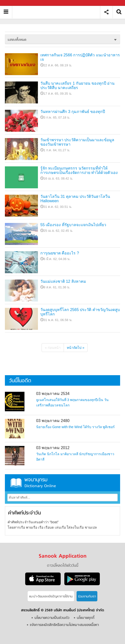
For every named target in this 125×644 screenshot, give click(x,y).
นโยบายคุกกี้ (86, 618)
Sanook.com (15, 3)
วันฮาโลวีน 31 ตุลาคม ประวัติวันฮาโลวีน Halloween (75, 199)
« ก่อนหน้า (53, 348)
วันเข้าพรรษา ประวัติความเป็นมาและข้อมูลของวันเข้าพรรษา (77, 142)
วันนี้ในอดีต (20, 381)
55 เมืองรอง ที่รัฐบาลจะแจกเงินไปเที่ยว (73, 225)
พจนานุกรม (62, 483)
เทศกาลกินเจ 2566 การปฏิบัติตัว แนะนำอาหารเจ (80, 57)
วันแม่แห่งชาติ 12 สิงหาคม (63, 281)
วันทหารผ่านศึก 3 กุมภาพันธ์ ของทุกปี (73, 112)
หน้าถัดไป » (76, 348)
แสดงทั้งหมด (17, 40)
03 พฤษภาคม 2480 (53, 421)
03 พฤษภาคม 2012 (53, 448)
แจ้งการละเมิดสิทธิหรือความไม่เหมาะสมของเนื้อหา (64, 625)
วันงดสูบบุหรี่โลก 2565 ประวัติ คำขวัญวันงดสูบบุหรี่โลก (80, 312)
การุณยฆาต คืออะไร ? (60, 253)
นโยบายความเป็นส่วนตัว (52, 618)
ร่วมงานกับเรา (87, 597)
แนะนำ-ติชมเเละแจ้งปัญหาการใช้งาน (51, 597)
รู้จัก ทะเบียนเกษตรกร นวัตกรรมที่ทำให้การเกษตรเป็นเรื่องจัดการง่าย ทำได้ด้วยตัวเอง (79, 170)
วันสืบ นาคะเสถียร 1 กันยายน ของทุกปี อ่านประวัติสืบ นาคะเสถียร (77, 86)
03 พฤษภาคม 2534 (53, 394)
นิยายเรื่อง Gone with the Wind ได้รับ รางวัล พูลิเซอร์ (76, 427)
